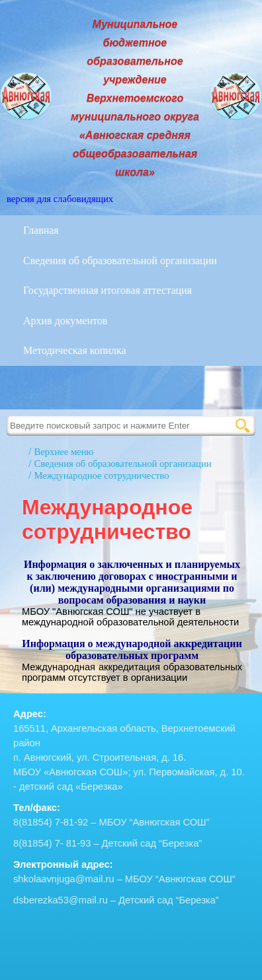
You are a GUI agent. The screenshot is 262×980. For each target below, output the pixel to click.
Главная (41, 230)
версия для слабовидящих (60, 199)
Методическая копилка (74, 350)
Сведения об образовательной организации (120, 261)
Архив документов (65, 321)
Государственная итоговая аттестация (108, 290)
